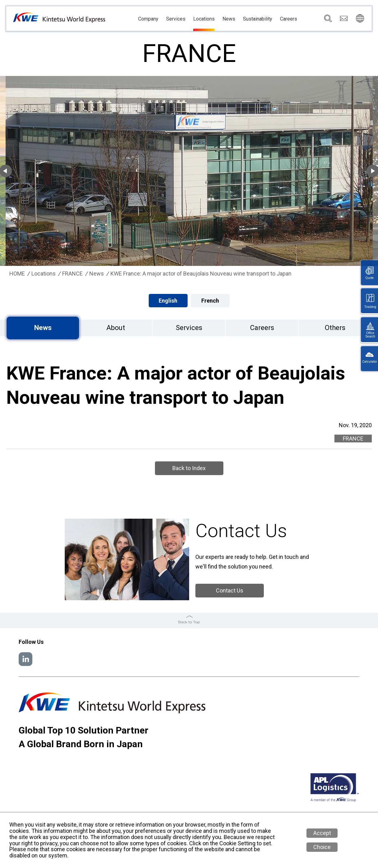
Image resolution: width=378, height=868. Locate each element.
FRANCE (72, 274)
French (210, 301)
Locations (204, 19)
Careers (289, 19)
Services (176, 19)
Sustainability (258, 19)
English (168, 301)
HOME (17, 274)
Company (148, 19)
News (229, 19)
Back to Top (189, 622)
